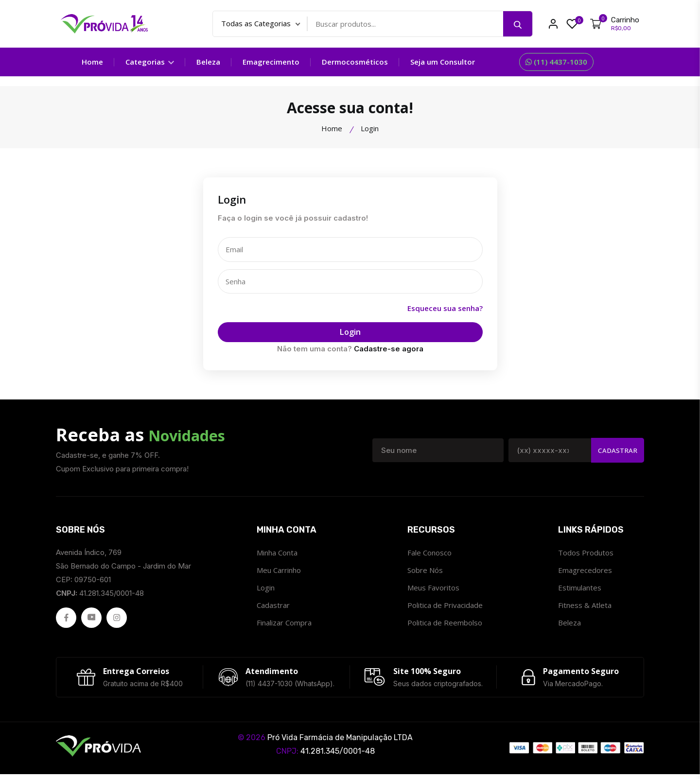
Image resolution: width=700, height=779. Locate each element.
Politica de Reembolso (445, 624)
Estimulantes (580, 589)
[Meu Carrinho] (615, 24)
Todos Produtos (586, 554)
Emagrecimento (271, 62)
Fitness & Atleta (585, 606)
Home (92, 62)
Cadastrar (616, 452)
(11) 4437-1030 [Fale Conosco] (556, 62)
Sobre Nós (425, 571)
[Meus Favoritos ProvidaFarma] (572, 24)
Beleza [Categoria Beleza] (208, 62)
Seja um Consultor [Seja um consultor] (443, 62)
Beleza (569, 624)
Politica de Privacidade (445, 606)
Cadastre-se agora (389, 350)
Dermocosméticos (355, 62)
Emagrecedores (585, 571)
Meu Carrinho (279, 571)
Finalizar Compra (284, 624)
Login (350, 333)
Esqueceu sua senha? (445, 309)
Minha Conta (277, 554)
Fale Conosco (429, 554)
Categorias (150, 62)
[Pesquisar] (518, 24)
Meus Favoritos (433, 589)
